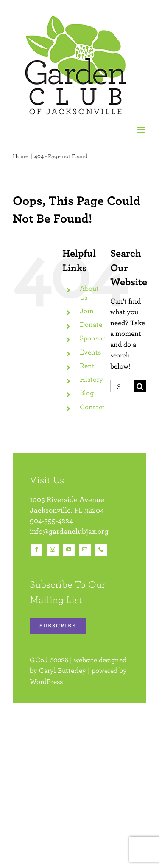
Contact (92, 407)
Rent (87, 366)
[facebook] (36, 550)
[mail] (85, 550)
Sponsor (92, 338)
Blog (87, 393)
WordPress (46, 681)
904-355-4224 (51, 521)
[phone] (101, 550)
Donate (91, 324)
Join (87, 311)
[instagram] (53, 550)
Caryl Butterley (63, 670)
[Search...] (122, 386)
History (91, 379)
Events (90, 352)
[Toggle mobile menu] (142, 130)
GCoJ (39, 660)
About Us (89, 292)
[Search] (140, 386)
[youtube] (69, 550)
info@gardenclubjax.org (69, 531)
